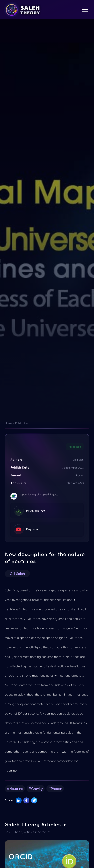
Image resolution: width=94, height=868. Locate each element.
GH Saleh (17, 574)
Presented (75, 447)
